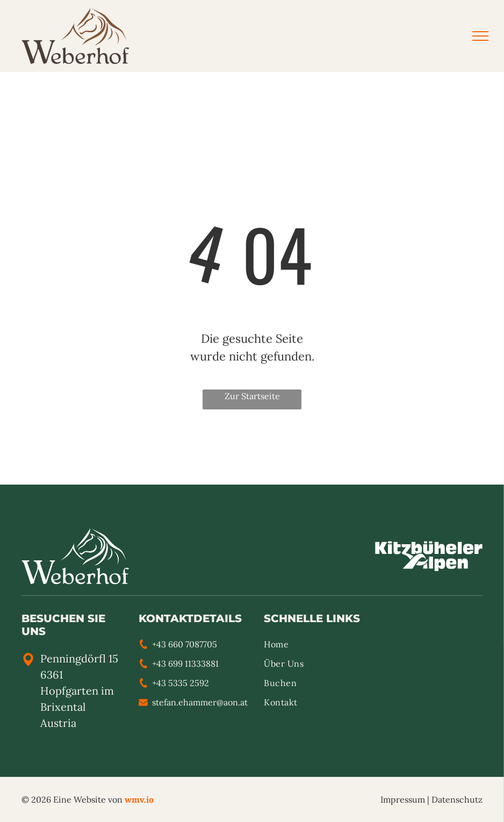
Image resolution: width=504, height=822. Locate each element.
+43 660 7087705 (185, 644)
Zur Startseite (252, 396)
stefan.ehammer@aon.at (200, 702)
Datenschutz (457, 799)
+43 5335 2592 (181, 683)
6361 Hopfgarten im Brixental (77, 691)
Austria (58, 723)
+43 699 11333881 (185, 664)
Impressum (403, 799)
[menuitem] (314, 647)
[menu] (480, 36)
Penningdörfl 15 (79, 658)
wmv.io (139, 799)
